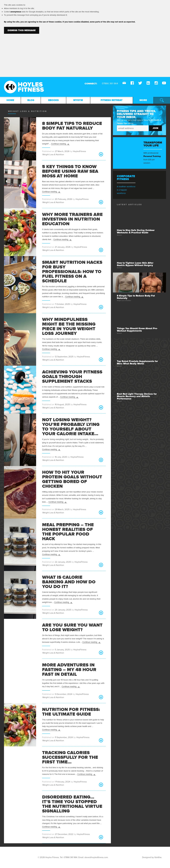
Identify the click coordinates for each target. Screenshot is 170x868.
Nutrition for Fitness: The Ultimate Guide (71, 712)
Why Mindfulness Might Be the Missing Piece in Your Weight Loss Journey (69, 326)
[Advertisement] (85, 54)
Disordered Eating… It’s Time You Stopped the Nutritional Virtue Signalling (72, 804)
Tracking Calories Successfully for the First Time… (70, 757)
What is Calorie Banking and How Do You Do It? (69, 582)
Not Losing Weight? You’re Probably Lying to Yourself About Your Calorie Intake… (71, 427)
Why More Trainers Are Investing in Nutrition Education (72, 219)
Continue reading (60, 144)
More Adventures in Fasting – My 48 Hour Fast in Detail (69, 670)
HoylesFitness (79, 151)
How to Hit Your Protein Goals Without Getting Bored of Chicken (72, 479)
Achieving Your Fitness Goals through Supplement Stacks (72, 377)
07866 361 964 (70, 857)
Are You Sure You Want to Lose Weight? (72, 627)
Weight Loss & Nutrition (53, 155)
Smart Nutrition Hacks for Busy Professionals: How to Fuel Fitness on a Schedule (72, 272)
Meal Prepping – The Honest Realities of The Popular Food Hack (68, 532)
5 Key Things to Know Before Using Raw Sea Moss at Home (70, 171)
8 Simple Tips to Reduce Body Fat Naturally (72, 126)
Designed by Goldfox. (152, 857)
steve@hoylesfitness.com (96, 857)
